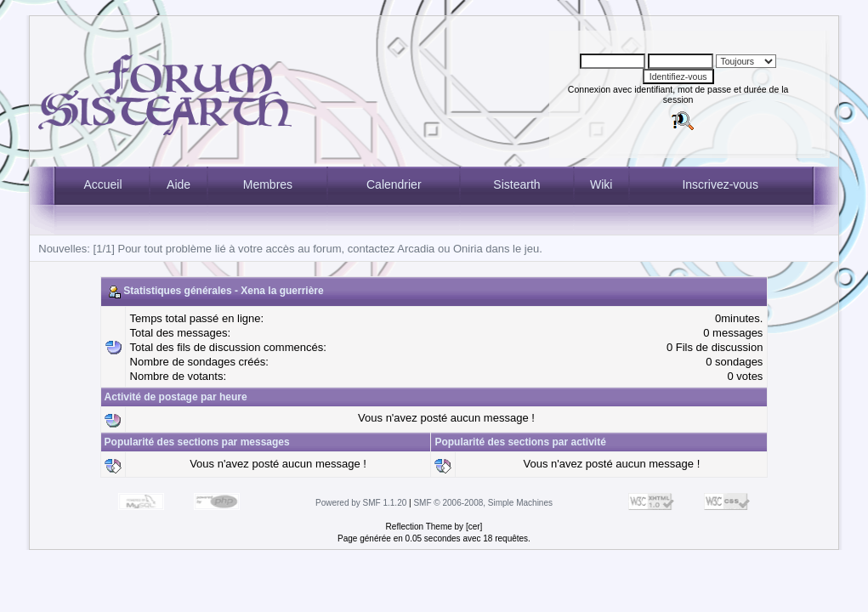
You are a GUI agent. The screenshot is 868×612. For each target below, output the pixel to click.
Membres (268, 184)
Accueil (102, 184)
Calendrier (394, 184)
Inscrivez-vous (720, 184)
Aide (179, 184)
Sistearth (516, 184)
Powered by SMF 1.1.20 (361, 503)
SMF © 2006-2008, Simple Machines (483, 503)
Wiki (601, 184)
